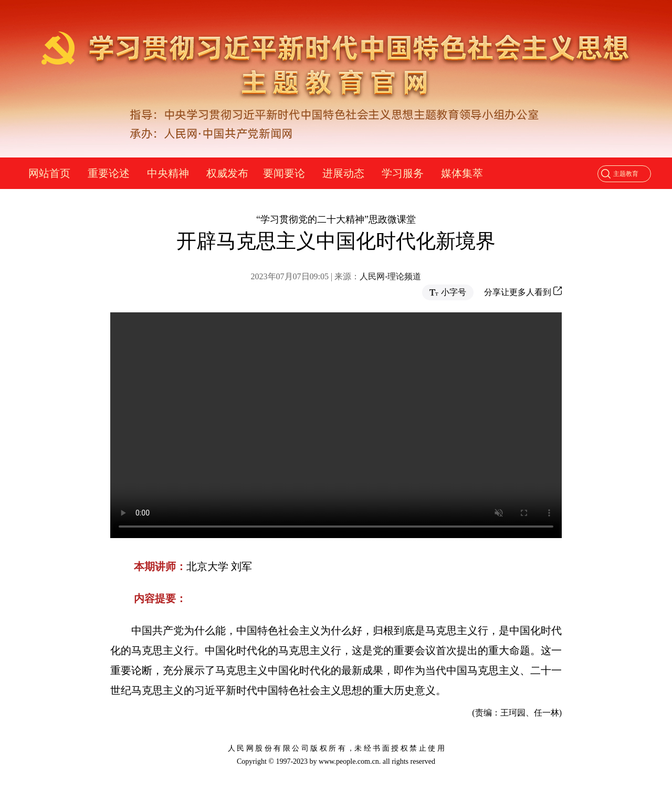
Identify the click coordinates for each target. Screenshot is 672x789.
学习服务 (403, 173)
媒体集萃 (462, 173)
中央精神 (168, 173)
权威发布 (227, 173)
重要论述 (109, 173)
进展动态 (343, 173)
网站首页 (49, 173)
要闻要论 (284, 173)
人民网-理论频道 (390, 276)
